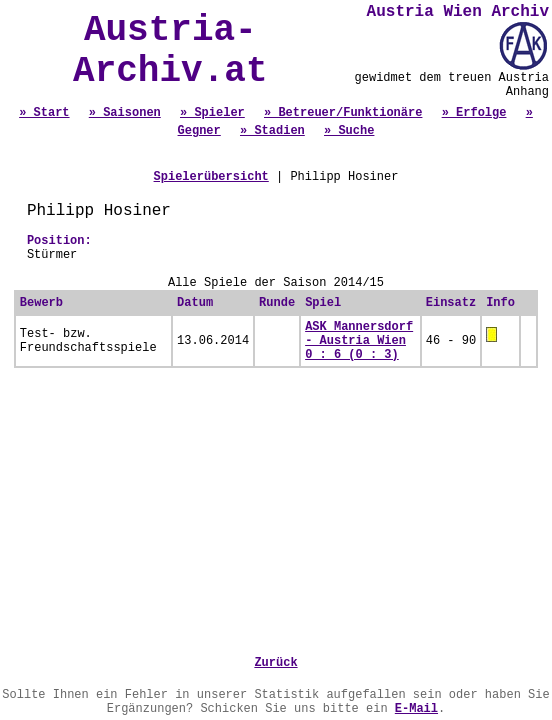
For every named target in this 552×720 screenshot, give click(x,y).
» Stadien (272, 131)
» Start (44, 113)
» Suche (349, 131)
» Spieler (212, 113)
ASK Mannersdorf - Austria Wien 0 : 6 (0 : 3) (359, 341)
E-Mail (416, 709)
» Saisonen (125, 113)
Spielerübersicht (211, 177)
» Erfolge (474, 113)
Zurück (275, 663)
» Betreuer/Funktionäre (343, 113)
